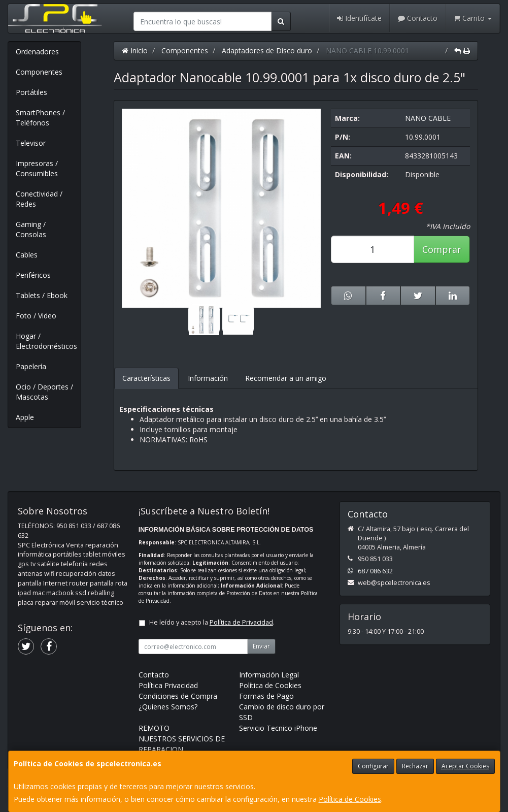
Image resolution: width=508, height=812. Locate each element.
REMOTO (154, 728)
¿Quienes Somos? (168, 707)
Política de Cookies (350, 799)
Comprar (442, 249)
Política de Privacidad (241, 622)
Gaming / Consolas (31, 229)
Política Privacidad (168, 685)
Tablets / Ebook (42, 295)
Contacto (418, 18)
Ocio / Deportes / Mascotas (44, 392)
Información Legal (269, 675)
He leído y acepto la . (212, 622)
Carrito (473, 18)
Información (208, 378)
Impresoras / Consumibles (37, 168)
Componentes (39, 72)
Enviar (261, 646)
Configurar (373, 766)
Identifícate (359, 18)
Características (146, 378)
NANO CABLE (428, 118)
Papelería (31, 366)
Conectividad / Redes (39, 199)
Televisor (31, 143)
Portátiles (31, 92)
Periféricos (33, 275)
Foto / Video (36, 316)
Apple (25, 417)
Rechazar (415, 766)
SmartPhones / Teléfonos (40, 118)
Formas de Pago (266, 696)
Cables (27, 255)
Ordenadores (37, 52)
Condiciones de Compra (178, 696)
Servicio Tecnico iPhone (278, 728)
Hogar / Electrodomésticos (46, 341)
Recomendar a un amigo (286, 378)
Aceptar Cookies (465, 766)
